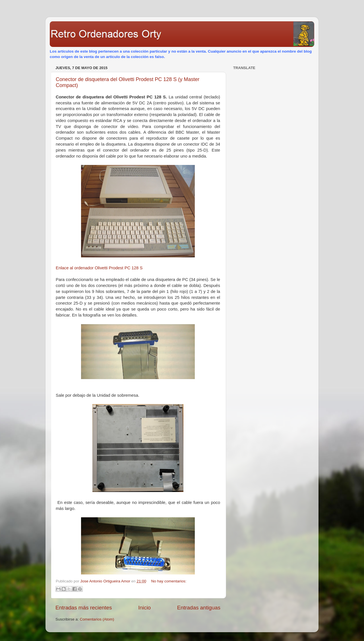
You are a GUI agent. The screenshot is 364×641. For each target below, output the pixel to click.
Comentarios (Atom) (97, 619)
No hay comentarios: (169, 581)
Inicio (144, 608)
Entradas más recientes (84, 608)
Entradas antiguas (199, 608)
